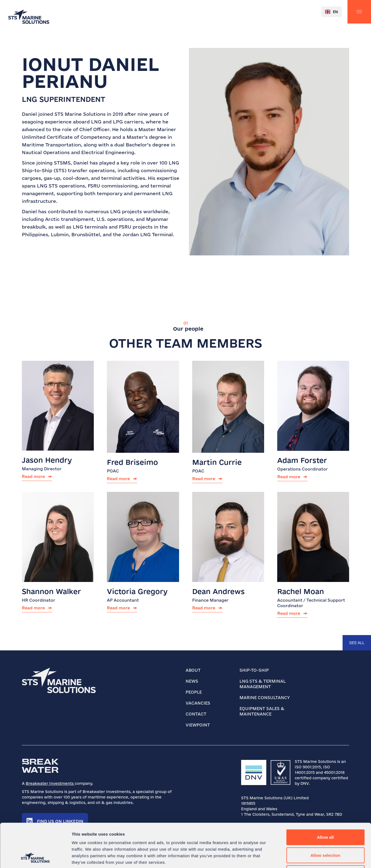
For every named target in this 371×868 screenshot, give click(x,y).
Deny (325, 832)
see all (357, 643)
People (194, 692)
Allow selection (325, 814)
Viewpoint (198, 725)
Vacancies (198, 703)
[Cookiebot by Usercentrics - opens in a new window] (35, 857)
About (193, 670)
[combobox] (331, 12)
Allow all (325, 796)
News (192, 681)
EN (331, 12)
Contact (196, 714)
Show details (287, 857)
